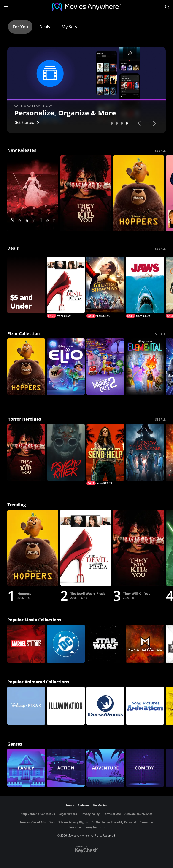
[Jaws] (145, 287)
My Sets (69, 27)
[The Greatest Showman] (105, 287)
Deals (45, 27)
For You (20, 27)
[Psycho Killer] (66, 452)
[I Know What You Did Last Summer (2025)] (145, 452)
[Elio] (66, 367)
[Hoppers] (139, 193)
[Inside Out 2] (105, 367)
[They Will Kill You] (86, 193)
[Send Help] (105, 455)
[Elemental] (145, 367)
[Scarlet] (33, 193)
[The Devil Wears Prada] (66, 287)
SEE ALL (160, 151)
